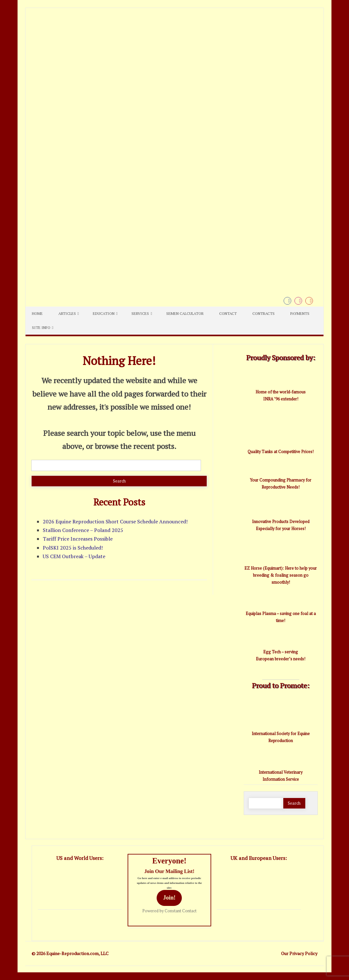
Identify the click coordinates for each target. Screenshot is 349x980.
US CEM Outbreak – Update (74, 556)
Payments (300, 313)
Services (140, 313)
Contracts (264, 313)
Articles (67, 313)
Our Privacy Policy (299, 953)
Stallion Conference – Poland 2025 (83, 530)
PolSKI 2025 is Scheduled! (73, 548)
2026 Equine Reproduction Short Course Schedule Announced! (115, 521)
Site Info (41, 327)
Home (37, 313)
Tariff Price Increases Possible (78, 539)
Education (104, 313)
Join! (169, 898)
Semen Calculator (185, 313)
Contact (228, 313)
